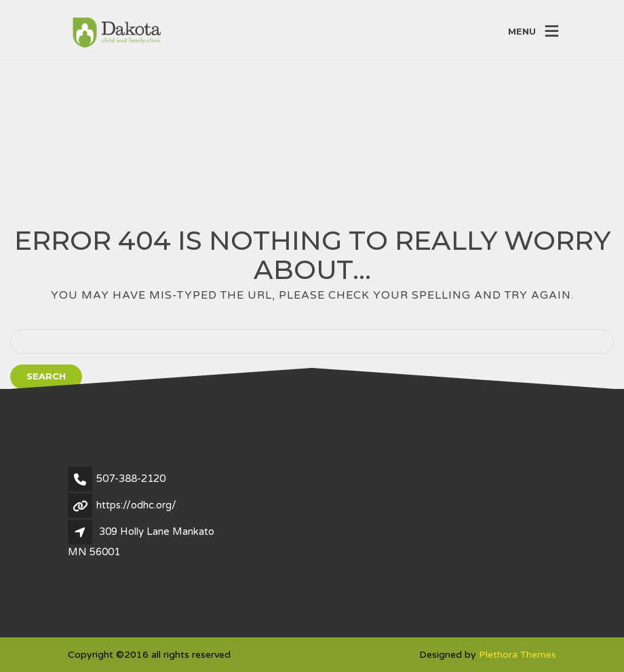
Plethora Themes (518, 655)
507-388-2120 (131, 479)
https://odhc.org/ (136, 505)
